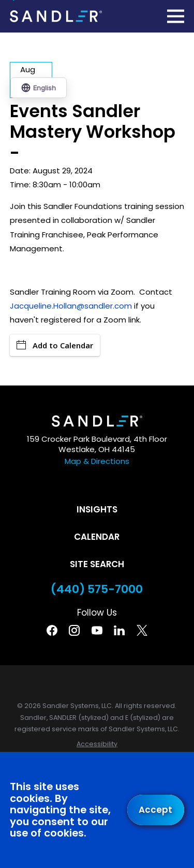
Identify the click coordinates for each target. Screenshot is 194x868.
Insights (97, 509)
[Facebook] (52, 630)
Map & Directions (97, 461)
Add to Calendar (55, 345)
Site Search (97, 564)
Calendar (97, 537)
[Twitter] (142, 630)
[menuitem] (97, 744)
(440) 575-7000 (97, 589)
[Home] (56, 16)
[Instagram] (74, 630)
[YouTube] (97, 630)
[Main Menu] (176, 16)
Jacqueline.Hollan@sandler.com (72, 306)
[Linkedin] (119, 630)
